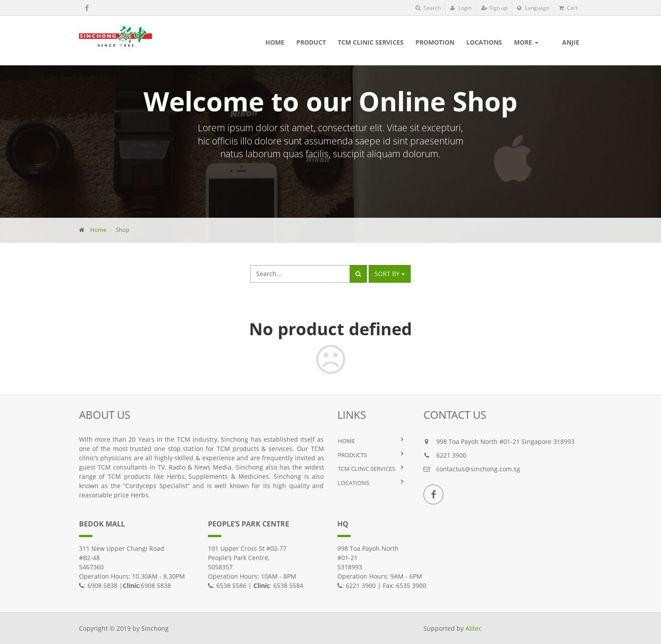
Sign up (494, 8)
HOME (346, 441)
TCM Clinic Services (366, 469)
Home (98, 230)
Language (533, 8)
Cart (568, 8)
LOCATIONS (353, 483)
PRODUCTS (352, 455)
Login (461, 8)
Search (428, 8)
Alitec (474, 628)
